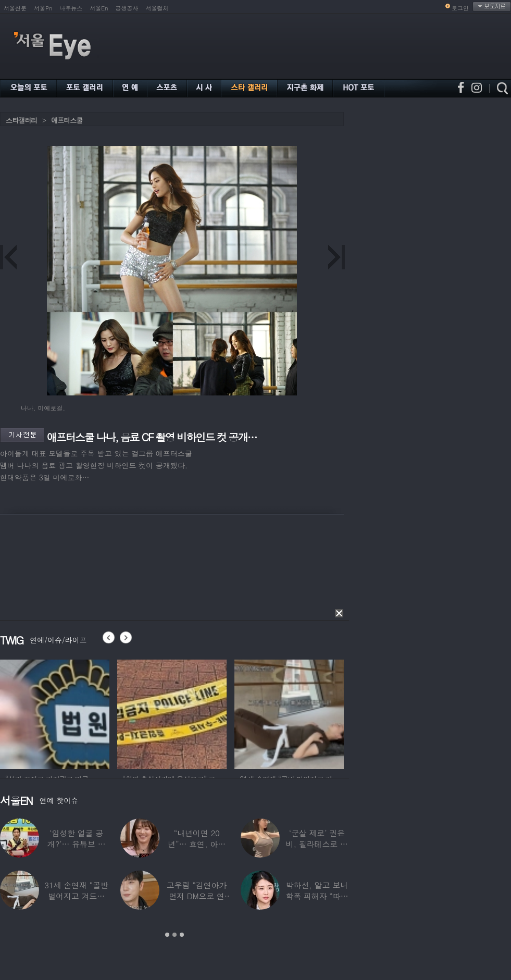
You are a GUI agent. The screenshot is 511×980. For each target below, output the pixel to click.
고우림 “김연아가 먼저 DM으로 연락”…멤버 (197, 896)
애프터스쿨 (67, 120)
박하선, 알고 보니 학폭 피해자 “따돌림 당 (317, 896)
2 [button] (175, 935)
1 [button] (167, 935)
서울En (99, 8)
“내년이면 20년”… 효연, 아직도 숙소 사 (197, 844)
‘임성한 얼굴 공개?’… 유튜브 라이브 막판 (77, 844)
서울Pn (43, 8)
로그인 (460, 8)
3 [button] (182, 935)
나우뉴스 (71, 8)
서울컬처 (157, 8)
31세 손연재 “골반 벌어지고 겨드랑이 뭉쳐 (76, 896)
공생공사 (127, 8)
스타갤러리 (21, 120)
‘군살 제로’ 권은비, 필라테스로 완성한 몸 (317, 844)
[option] (138, 713)
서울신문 (15, 8)
